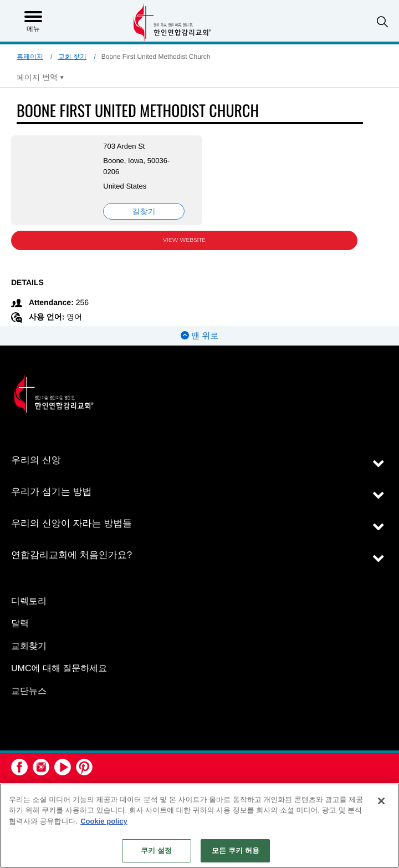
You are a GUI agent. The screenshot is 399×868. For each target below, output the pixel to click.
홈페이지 (30, 57)
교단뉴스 (29, 691)
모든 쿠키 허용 (236, 851)
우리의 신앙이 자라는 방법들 (71, 523)
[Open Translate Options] (40, 77)
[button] (382, 22)
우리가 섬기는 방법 (51, 492)
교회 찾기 (72, 57)
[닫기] (381, 801)
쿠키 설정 (156, 851)
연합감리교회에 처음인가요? (71, 555)
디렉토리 (29, 601)
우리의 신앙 (36, 460)
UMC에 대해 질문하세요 (59, 669)
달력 (20, 624)
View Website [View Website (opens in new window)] (184, 240)
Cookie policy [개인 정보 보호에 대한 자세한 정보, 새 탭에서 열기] (104, 821)
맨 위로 (199, 336)
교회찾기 (29, 646)
